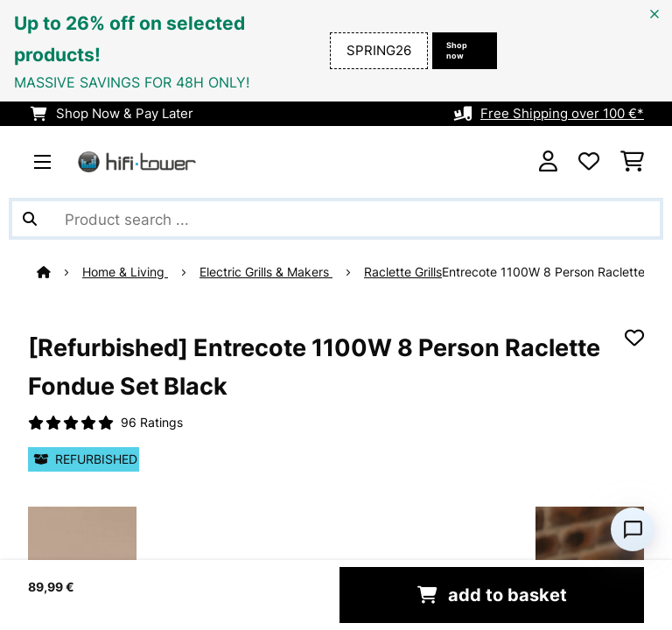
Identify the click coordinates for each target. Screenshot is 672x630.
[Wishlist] (589, 162)
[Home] (59, 272)
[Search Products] (336, 219)
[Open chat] (633, 529)
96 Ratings (152, 423)
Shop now (457, 50)
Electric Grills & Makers (266, 272)
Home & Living (125, 272)
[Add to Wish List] (634, 338)
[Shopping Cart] (632, 162)
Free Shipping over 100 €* (562, 114)
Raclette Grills (403, 272)
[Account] (548, 162)
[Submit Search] (30, 219)
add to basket (492, 595)
